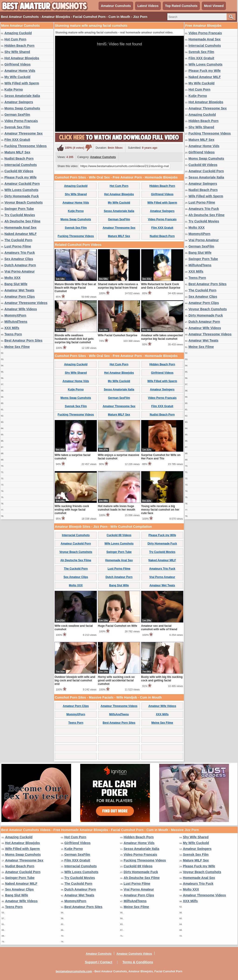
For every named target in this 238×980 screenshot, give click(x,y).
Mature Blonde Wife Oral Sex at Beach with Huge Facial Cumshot (75, 288)
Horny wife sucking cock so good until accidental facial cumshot (116, 680)
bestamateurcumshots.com (74, 971)
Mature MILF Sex (17, 152)
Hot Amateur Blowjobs (22, 58)
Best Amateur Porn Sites (23, 340)
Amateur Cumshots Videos (134, 954)
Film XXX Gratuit (17, 140)
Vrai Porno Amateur (20, 271)
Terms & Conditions (138, 962)
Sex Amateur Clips (19, 259)
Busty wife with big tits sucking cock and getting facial (162, 679)
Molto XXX (12, 278)
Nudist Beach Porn (19, 158)
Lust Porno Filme (18, 246)
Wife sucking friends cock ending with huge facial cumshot (72, 510)
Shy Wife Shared (17, 52)
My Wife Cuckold (17, 77)
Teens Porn (13, 334)
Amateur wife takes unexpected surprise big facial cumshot (162, 337)
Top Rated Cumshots (181, 6)
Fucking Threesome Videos (26, 146)
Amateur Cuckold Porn (22, 184)
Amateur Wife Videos (21, 309)
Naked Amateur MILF (21, 234)
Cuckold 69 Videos (19, 171)
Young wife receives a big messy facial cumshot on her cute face (160, 510)
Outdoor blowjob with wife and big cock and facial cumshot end (75, 680)
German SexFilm (17, 115)
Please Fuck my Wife (20, 177)
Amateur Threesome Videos (26, 303)
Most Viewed (214, 6)
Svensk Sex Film (17, 127)
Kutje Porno (14, 89)
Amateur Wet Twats (19, 290)
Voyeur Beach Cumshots (24, 202)
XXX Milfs (12, 328)
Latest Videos (148, 6)
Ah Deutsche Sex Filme (22, 221)
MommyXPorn (15, 315)
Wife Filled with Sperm (22, 83)
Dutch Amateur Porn (20, 265)
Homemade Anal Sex (20, 228)
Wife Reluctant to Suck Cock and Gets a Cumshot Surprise (161, 286)
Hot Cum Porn (15, 39)
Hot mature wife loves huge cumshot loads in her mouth (117, 508)
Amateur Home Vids (20, 71)
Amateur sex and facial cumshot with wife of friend (159, 628)
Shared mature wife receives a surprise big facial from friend (118, 286)
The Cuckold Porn (18, 240)
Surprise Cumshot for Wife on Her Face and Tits (161, 457)
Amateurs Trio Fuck (20, 253)
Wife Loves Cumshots (21, 190)
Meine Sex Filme (17, 347)
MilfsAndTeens (16, 322)
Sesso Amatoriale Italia (22, 96)
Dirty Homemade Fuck (22, 196)
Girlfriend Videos (18, 64)
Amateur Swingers (19, 102)
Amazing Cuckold (18, 33)
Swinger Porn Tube (19, 209)
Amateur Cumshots (116, 6)
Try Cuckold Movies (20, 215)
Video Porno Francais (21, 121)
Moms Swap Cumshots (22, 108)
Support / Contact (98, 962)
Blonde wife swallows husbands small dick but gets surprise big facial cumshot (74, 339)
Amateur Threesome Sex (23, 133)
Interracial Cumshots (21, 165)
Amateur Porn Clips (20, 297)
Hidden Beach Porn (19, 46)
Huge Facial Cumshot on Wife (117, 626)
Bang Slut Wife (16, 284)
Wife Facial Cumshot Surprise (118, 335)
